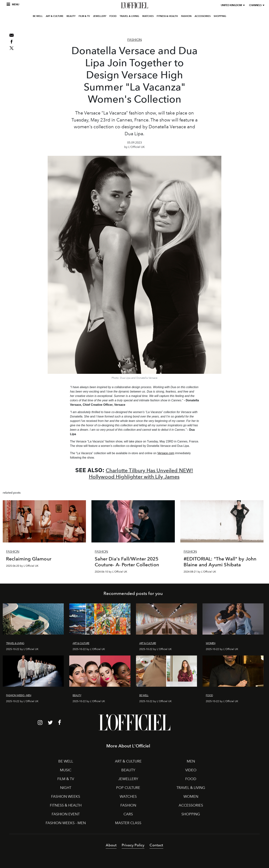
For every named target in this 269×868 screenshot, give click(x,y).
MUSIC (66, 770)
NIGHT (66, 788)
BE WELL (38, 26)
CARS (128, 814)
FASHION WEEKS (66, 796)
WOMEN (191, 796)
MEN (191, 761)
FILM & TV (84, 26)
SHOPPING (220, 26)
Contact (156, 845)
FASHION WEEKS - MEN (66, 823)
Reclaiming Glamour (29, 559)
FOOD (113, 26)
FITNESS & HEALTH (167, 26)
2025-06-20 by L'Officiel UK (22, 566)
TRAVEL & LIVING (129, 26)
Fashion (135, 40)
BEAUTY (71, 26)
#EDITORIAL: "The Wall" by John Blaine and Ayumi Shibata (220, 562)
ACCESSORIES (203, 26)
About (111, 845)
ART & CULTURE (55, 26)
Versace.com (166, 453)
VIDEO (191, 770)
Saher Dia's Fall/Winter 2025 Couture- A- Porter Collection (127, 562)
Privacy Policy (133, 845)
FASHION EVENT (66, 814)
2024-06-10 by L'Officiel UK (111, 572)
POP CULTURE (128, 788)
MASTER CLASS (128, 823)
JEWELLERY (100, 26)
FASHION (186, 26)
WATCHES (148, 26)
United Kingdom (232, 5)
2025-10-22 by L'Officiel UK (22, 649)
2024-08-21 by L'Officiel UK (200, 572)
